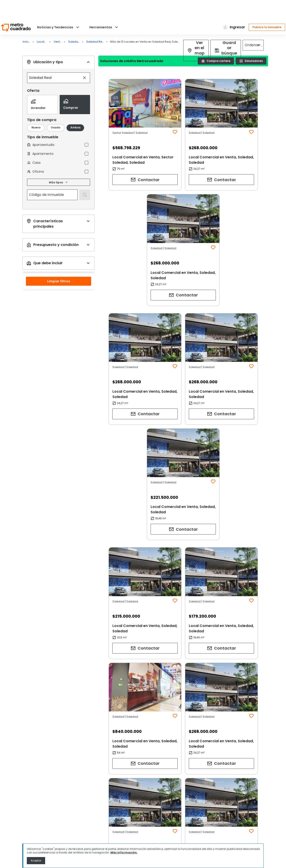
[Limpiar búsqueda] (84, 58)
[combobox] (54, 58)
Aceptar (36, 861)
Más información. (124, 852)
